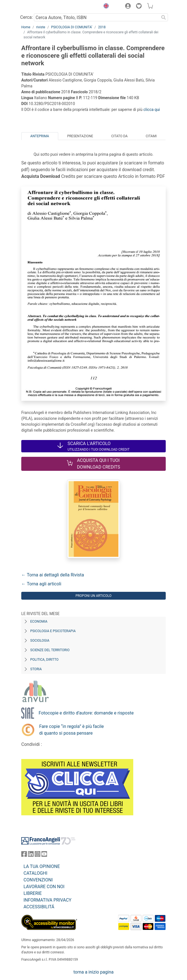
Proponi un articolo (94, 596)
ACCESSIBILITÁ (39, 907)
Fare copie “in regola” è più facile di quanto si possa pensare (72, 730)
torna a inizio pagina (93, 972)
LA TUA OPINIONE (42, 866)
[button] (105, 7)
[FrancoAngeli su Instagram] (38, 855)
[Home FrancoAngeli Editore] (40, 7)
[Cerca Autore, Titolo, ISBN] (96, 17)
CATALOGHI (35, 873)
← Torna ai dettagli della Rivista (53, 575)
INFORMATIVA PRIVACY (47, 900)
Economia (39, 621)
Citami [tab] (151, 136)
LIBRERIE (33, 893)
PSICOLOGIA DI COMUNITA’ (72, 27)
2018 (102, 27)
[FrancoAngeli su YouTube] (44, 855)
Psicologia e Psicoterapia (53, 631)
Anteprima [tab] (40, 136)
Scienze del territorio (50, 650)
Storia (36, 669)
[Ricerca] (163, 17)
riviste (41, 27)
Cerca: (26, 17)
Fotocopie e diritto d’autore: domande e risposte (86, 713)
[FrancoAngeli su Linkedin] (31, 855)
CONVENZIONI (38, 880)
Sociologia (40, 641)
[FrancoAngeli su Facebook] (24, 855)
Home (26, 27)
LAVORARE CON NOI (44, 887)
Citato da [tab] (119, 136)
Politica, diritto (44, 660)
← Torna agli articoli (41, 584)
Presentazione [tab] (80, 136)
